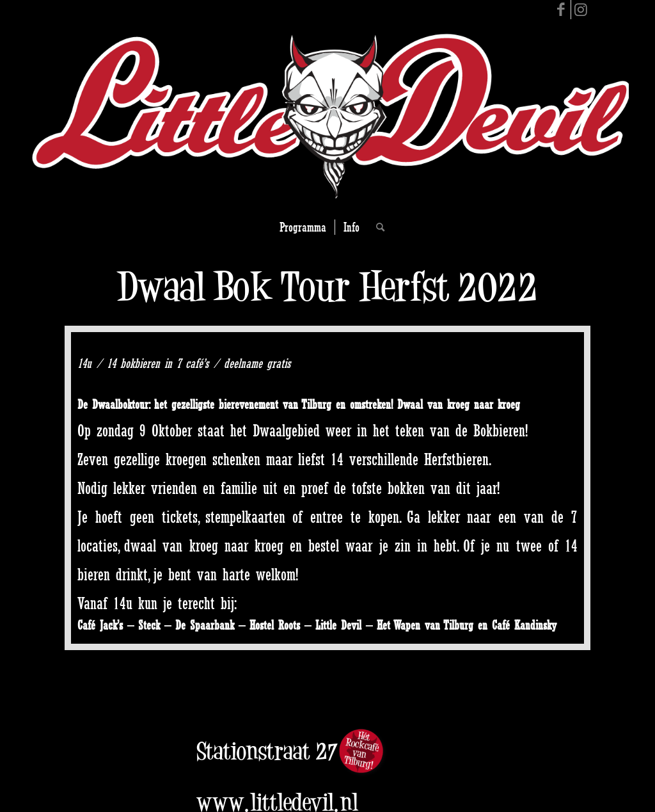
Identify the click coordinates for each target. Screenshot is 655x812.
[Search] (376, 227)
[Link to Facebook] (561, 10)
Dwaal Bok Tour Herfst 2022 (327, 286)
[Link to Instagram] (581, 10)
